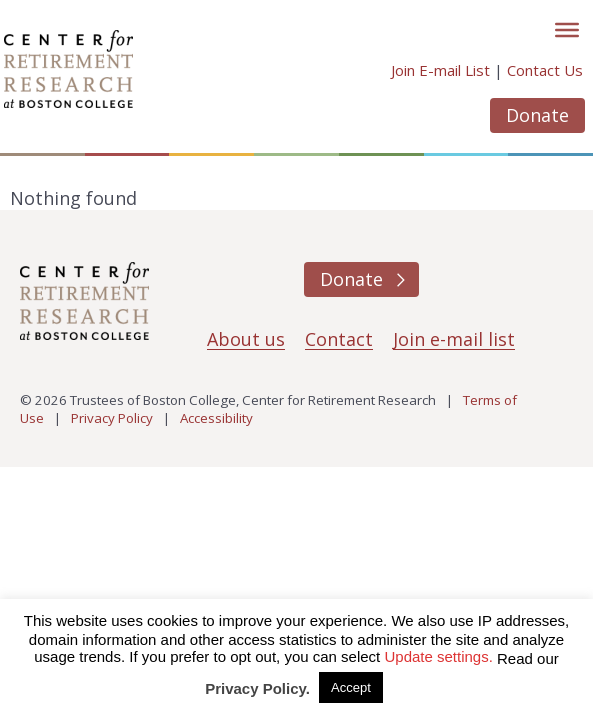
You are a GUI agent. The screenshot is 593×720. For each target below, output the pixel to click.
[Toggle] (567, 30)
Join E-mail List (440, 70)
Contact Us (545, 70)
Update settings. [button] (438, 656)
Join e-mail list (454, 339)
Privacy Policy (112, 418)
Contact (339, 339)
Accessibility (216, 418)
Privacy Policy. (257, 688)
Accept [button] (351, 687)
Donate (537, 115)
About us (246, 339)
